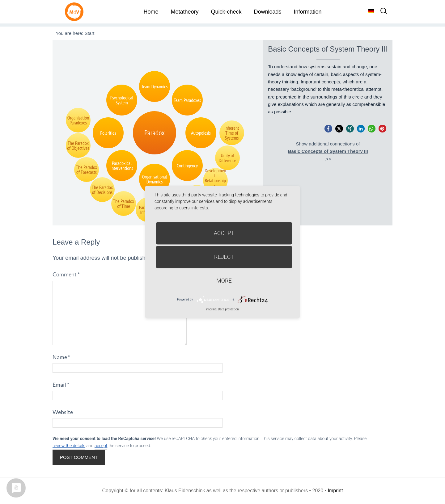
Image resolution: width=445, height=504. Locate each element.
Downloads (267, 12)
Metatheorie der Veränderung (76, 12)
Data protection (228, 309)
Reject (224, 257)
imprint (211, 309)
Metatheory (184, 12)
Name (61, 357)
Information (308, 12)
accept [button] (101, 446)
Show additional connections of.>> (328, 151)
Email (61, 384)
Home (151, 12)
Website (63, 412)
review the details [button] (69, 446)
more (224, 281)
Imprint (335, 491)
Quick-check (226, 12)
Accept (224, 233)
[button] (328, 129)
